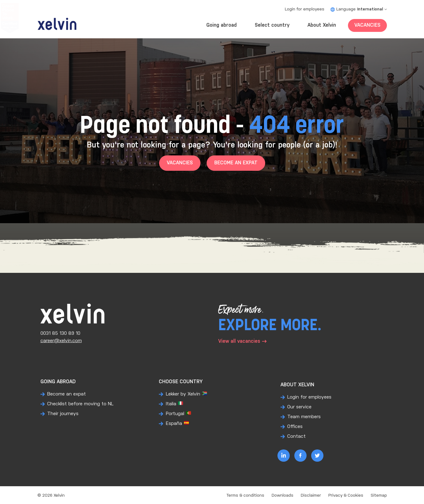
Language (359, 9)
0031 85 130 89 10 (60, 333)
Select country (272, 25)
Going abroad (222, 25)
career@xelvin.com (61, 341)
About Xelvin (322, 25)
